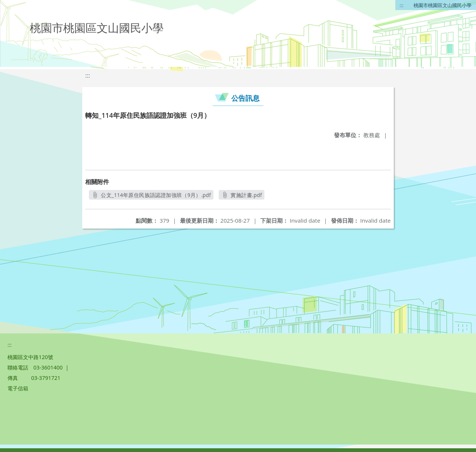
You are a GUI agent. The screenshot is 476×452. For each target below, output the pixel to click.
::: (402, 5)
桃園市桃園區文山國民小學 (443, 5)
